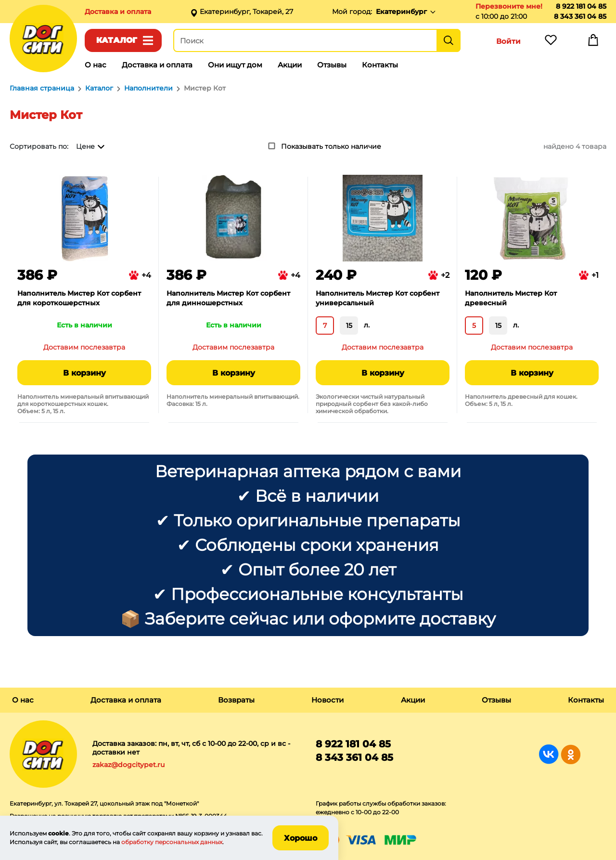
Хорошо (301, 838)
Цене (85, 146)
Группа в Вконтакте (549, 754)
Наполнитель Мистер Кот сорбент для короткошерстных (79, 298)
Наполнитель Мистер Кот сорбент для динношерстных (228, 298)
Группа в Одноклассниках (571, 754)
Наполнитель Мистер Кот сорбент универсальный (378, 298)
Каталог (117, 40)
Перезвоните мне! (509, 6)
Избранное (551, 42)
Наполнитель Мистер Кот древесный (511, 298)
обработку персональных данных (172, 842)
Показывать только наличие (331, 146)
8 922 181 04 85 (581, 6)
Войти (508, 41)
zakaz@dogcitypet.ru (128, 765)
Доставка (118, 12)
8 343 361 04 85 (580, 16)
